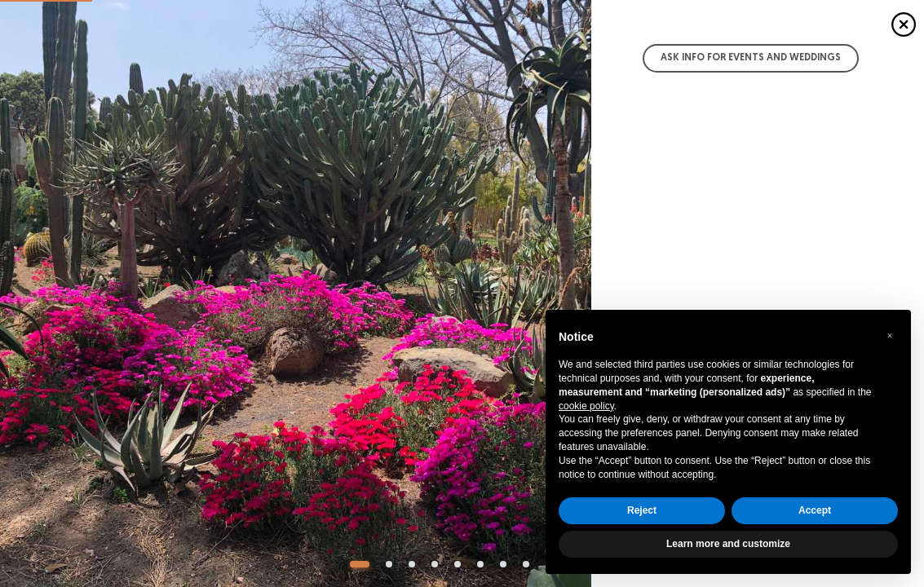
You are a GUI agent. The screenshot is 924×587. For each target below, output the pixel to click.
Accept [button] (815, 510)
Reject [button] (642, 510)
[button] (890, 336)
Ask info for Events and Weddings (751, 58)
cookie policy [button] (586, 406)
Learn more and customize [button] (728, 544)
